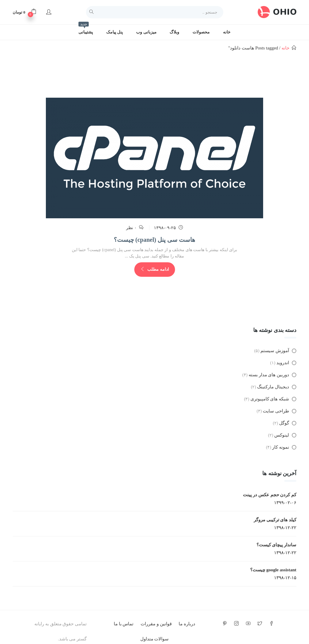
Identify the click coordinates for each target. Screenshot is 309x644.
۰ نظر (131, 228)
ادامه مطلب (155, 269)
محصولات (201, 32)
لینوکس (282, 435)
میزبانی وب (146, 32)
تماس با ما (124, 624)
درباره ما (187, 624)
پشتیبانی (86, 30)
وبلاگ (174, 32)
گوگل (284, 423)
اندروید (283, 363)
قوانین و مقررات (156, 624)
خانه (227, 32)
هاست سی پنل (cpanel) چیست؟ (155, 240)
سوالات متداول (155, 639)
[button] (24, 12)
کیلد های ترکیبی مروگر (275, 520)
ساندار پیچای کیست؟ (277, 545)
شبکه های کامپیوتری (270, 399)
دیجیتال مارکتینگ (273, 387)
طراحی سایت (276, 411)
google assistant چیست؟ (273, 570)
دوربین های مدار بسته (269, 375)
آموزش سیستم (275, 351)
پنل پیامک (115, 32)
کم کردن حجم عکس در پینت (270, 495)
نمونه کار (281, 447)
